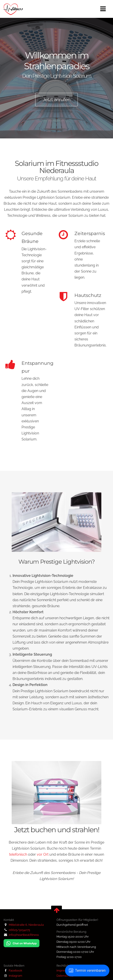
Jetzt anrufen (56, 99)
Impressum (64, 970)
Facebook (13, 970)
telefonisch (18, 854)
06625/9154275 (19, 930)
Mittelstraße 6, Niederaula (26, 925)
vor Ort (43, 854)
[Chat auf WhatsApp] (22, 946)
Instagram (13, 976)
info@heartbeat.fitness (24, 935)
